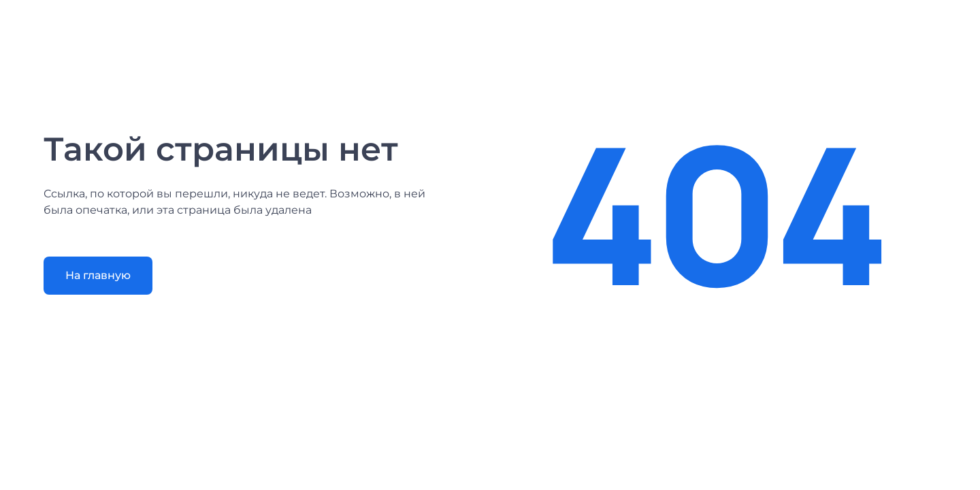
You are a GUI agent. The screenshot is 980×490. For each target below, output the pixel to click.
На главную (98, 275)
